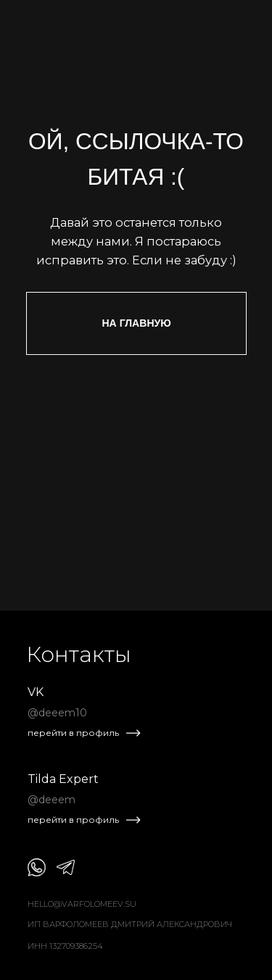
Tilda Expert (63, 779)
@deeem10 (57, 713)
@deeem (51, 800)
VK (36, 692)
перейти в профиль (73, 733)
